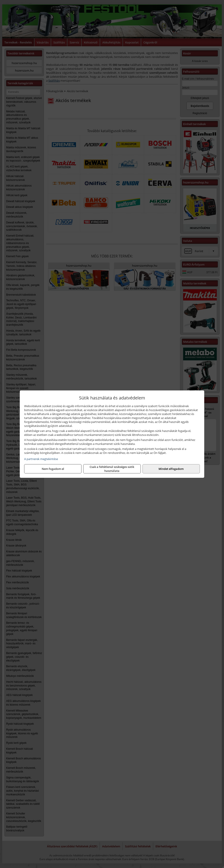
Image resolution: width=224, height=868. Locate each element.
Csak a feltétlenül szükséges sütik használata (112, 469)
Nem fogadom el (53, 469)
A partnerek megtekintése (41, 459)
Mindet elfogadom (171, 469)
